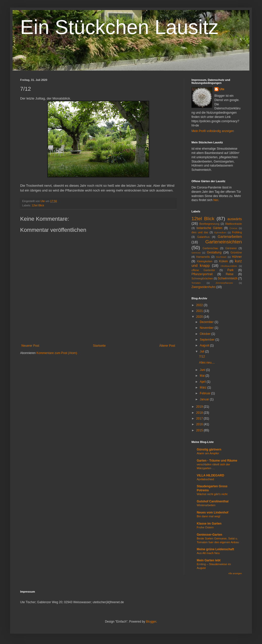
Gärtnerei (231, 248)
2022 (200, 305)
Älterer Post (167, 346)
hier (216, 200)
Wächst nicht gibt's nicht (212, 494)
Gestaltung (214, 252)
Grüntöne (236, 252)
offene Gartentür (203, 270)
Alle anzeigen (235, 573)
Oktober (206, 334)
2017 (200, 418)
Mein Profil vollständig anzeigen (213, 131)
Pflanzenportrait (202, 274)
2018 (200, 413)
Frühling (237, 232)
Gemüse (196, 253)
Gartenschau (210, 248)
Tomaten (196, 283)
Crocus (233, 228)
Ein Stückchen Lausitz (119, 27)
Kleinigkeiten (205, 261)
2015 (200, 430)
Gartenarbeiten (230, 237)
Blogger (151, 622)
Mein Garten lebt (209, 560)
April (203, 382)
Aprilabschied (205, 479)
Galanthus (203, 237)
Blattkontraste (234, 224)
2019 (200, 407)
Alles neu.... (207, 363)
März (204, 388)
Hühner (237, 257)
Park (230, 270)
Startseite (99, 346)
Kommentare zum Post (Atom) (57, 353)
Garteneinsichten (224, 242)
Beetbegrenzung (209, 224)
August (205, 345)
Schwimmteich (228, 278)
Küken (223, 261)
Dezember (207, 322)
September (208, 340)
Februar (205, 393)
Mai (203, 376)
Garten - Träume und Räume (217, 461)
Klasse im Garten (209, 524)
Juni (203, 370)
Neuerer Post (30, 346)
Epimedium (220, 232)
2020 (200, 317)
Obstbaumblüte (229, 266)
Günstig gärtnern (209, 449)
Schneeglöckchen (202, 278)
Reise (230, 274)
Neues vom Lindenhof (212, 512)
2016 (200, 424)
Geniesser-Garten (209, 535)
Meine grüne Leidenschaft (215, 549)
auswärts (235, 219)
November (207, 328)
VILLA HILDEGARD (210, 475)
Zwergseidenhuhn (203, 287)
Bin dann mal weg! (209, 516)
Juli (202, 351)
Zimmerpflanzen (224, 283)
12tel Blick (38, 205)
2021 (200, 311)
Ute (222, 89)
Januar (205, 399)
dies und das (200, 232)
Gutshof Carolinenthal (213, 501)
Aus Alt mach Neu (208, 553)
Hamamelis (203, 257)
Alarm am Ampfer (208, 453)
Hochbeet (221, 257)
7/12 (202, 357)
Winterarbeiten (206, 505)
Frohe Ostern (205, 527)
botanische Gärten (209, 228)
